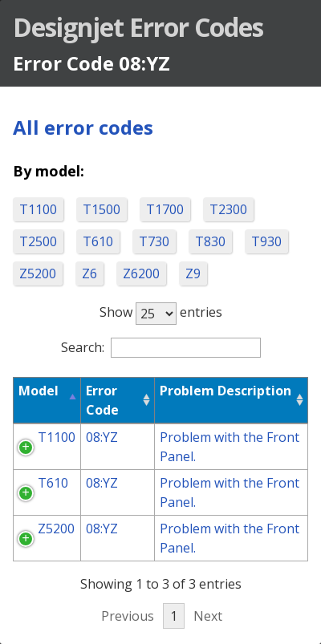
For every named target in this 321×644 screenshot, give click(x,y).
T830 (210, 241)
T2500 (38, 241)
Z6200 (141, 273)
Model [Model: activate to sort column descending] (39, 391)
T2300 (228, 209)
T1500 (102, 209)
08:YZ (102, 437)
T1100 (38, 209)
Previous (128, 616)
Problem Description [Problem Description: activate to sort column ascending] (226, 391)
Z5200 (38, 273)
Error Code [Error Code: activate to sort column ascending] (102, 400)
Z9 (193, 273)
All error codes (83, 127)
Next (208, 616)
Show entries (161, 312)
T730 (154, 241)
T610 (98, 241)
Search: (161, 347)
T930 (266, 241)
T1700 (165, 209)
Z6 (89, 273)
